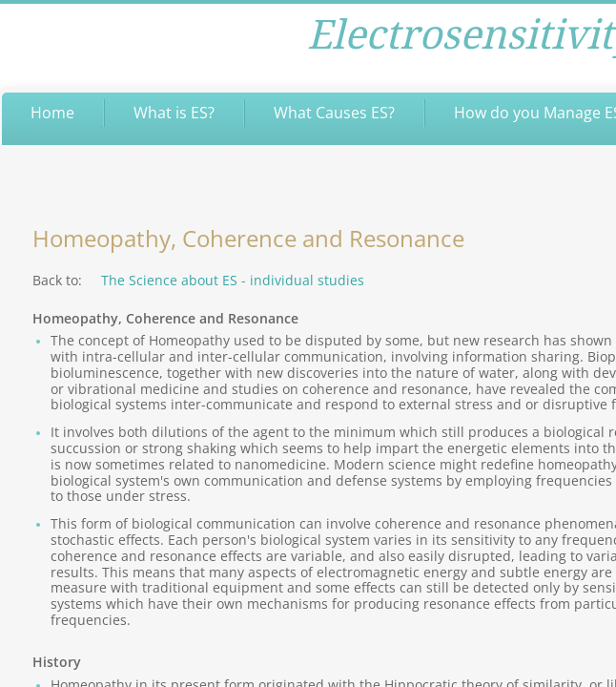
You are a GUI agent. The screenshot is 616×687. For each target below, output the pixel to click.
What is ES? (174, 113)
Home (52, 113)
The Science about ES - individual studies (233, 280)
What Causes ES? (334, 113)
